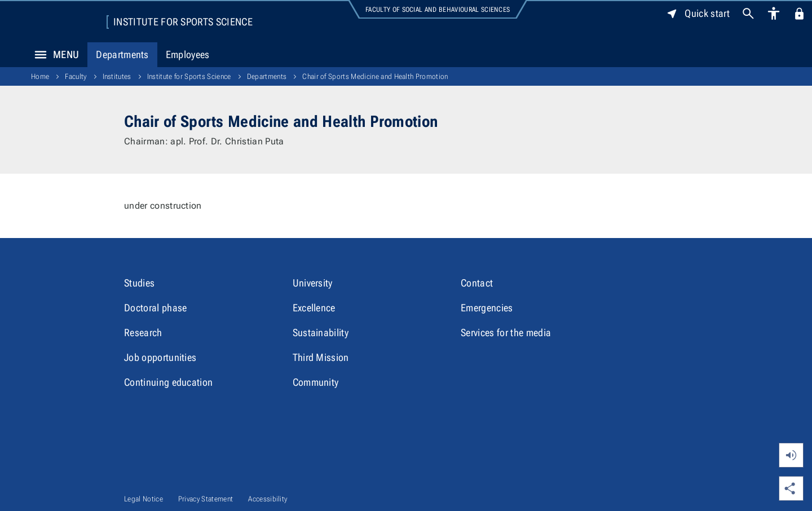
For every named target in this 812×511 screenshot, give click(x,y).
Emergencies (487, 308)
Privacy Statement (206, 499)
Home (40, 76)
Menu (54, 55)
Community (316, 382)
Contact (477, 283)
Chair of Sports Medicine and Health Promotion (375, 76)
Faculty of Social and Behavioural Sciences (438, 10)
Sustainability (321, 332)
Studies (139, 283)
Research (143, 332)
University (313, 283)
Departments (122, 54)
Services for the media (506, 332)
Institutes (117, 76)
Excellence (314, 308)
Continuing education (168, 382)
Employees (188, 54)
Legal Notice (144, 499)
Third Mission (321, 357)
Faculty (76, 76)
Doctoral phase (155, 308)
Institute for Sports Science (183, 22)
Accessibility (268, 499)
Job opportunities (160, 357)
